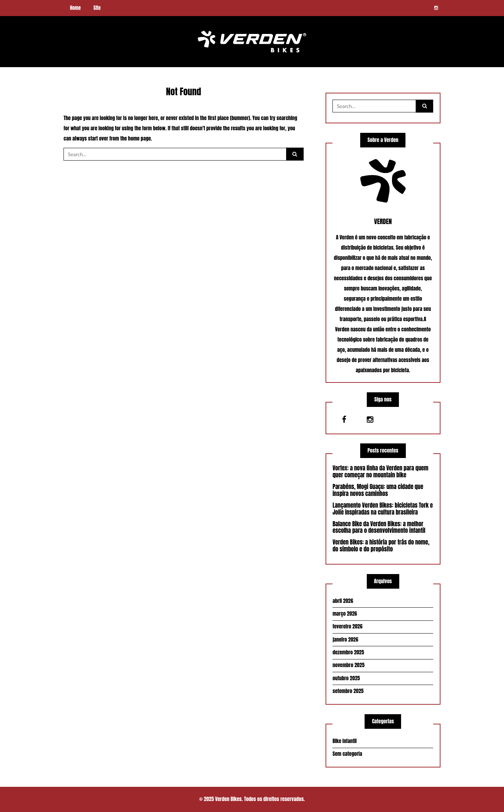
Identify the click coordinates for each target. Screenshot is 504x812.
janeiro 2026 (345, 640)
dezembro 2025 (348, 652)
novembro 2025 (349, 665)
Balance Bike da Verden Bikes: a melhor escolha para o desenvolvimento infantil (379, 527)
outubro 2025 (346, 678)
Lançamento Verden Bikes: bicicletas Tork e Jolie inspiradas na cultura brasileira (383, 509)
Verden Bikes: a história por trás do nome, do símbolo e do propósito (381, 546)
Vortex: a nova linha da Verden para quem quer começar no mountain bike (380, 472)
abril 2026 (343, 601)
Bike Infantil (345, 741)
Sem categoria (347, 754)
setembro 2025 (348, 691)
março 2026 (345, 614)
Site (97, 8)
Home (75, 8)
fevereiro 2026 (347, 627)
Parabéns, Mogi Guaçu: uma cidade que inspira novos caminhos (378, 490)
